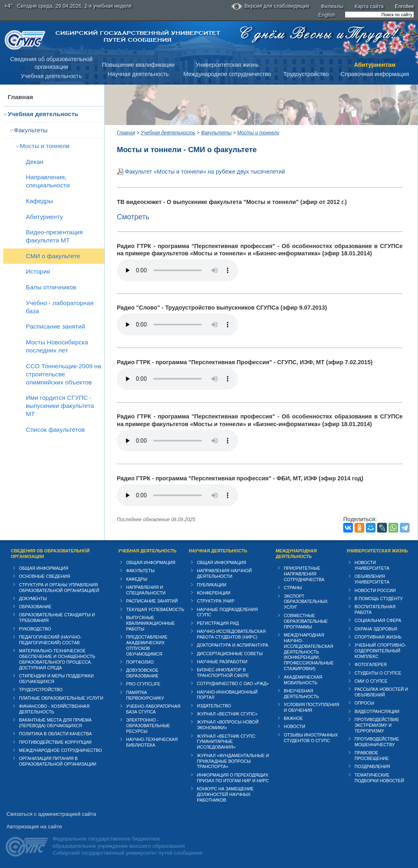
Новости (294, 726)
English (327, 15)
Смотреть (133, 217)
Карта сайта (369, 6)
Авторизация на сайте (34, 827)
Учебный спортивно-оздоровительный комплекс (380, 651)
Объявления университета (372, 579)
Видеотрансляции (377, 711)
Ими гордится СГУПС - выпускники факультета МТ (60, 406)
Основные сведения (44, 576)
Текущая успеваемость (155, 609)
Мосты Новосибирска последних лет (57, 346)
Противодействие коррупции (55, 742)
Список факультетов (55, 430)
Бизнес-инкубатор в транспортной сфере (223, 673)
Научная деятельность (138, 74)
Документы (33, 598)
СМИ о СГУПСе (371, 681)
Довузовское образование (142, 673)
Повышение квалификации (138, 65)
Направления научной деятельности (224, 573)
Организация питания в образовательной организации (58, 761)
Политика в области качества (55, 734)
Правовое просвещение (372, 756)
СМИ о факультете (53, 256)
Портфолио (140, 662)
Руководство (35, 629)
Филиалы (332, 6)
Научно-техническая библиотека (152, 742)
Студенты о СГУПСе (378, 673)
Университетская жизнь (227, 65)
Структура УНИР (216, 601)
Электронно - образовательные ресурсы (148, 726)
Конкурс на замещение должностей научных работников (225, 794)
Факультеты (31, 130)
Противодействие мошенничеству (377, 742)
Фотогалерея (371, 664)
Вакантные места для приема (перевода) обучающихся (55, 723)
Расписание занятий (55, 326)
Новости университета (372, 565)
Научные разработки (222, 662)
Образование (35, 607)
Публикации (212, 585)
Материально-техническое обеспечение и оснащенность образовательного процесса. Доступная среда (57, 659)
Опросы (364, 703)
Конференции (214, 593)
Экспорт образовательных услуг (306, 602)
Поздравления (372, 766)
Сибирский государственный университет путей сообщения (138, 36)
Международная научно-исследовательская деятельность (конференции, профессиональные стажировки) (309, 652)
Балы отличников (51, 287)
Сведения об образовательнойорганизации (51, 63)
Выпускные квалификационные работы (151, 623)
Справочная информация (375, 74)
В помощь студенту (379, 598)
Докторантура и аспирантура (233, 645)
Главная (20, 97)
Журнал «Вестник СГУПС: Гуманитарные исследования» (227, 742)
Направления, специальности (48, 181)
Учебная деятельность (52, 76)
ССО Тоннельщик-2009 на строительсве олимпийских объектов (63, 374)
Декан (35, 162)
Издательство (214, 706)
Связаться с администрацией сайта (51, 814)
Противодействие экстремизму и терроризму (377, 725)
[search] (379, 15)
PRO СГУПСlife (143, 684)
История (38, 271)
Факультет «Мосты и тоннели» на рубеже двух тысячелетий (205, 172)
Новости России (375, 590)
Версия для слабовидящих (270, 6)
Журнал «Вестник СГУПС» (227, 714)
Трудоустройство (306, 74)
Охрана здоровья (376, 629)
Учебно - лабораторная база (60, 307)
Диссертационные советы (230, 654)
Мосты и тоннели (45, 146)
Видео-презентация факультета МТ (54, 236)
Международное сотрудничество (227, 74)
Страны (293, 588)
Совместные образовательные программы (306, 621)
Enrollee (404, 6)
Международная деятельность (296, 554)
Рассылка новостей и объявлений (381, 692)
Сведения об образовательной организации (50, 554)
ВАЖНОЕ (293, 718)
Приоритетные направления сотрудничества (304, 574)
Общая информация (44, 568)
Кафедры (39, 201)
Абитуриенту (44, 217)
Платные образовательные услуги (61, 698)
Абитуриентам (375, 65)
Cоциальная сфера (378, 620)
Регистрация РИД (218, 623)
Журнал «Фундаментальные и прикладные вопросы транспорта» (233, 761)
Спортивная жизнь (378, 637)
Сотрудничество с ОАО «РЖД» (233, 683)
